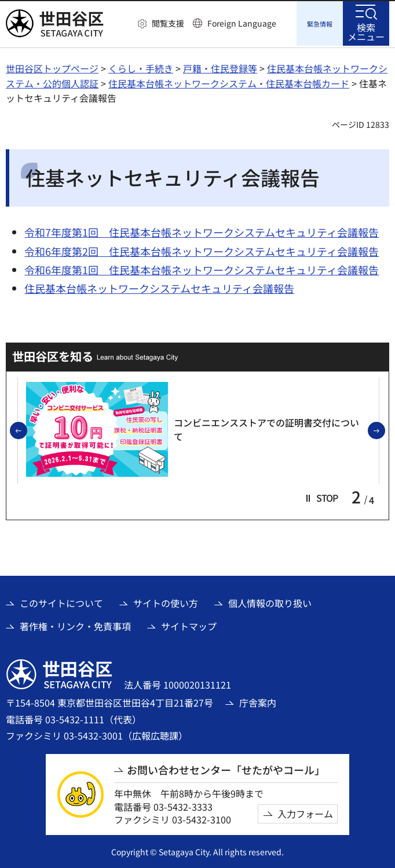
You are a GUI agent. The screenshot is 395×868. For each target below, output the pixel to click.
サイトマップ (189, 624)
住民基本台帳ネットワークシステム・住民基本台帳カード (229, 82)
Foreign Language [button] (242, 23)
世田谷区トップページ (52, 67)
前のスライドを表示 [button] (27, 429)
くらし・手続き (141, 67)
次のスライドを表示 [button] (385, 429)
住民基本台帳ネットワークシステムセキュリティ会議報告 (159, 286)
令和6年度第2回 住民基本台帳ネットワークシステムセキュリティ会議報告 (202, 249)
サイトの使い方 (166, 601)
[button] (161, 24)
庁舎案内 (258, 701)
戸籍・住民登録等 (220, 67)
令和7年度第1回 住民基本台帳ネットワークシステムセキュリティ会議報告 (202, 230)
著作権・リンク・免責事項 (75, 624)
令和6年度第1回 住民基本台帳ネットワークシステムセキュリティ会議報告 (202, 268)
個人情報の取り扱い (270, 601)
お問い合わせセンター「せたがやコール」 (226, 768)
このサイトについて (61, 601)
